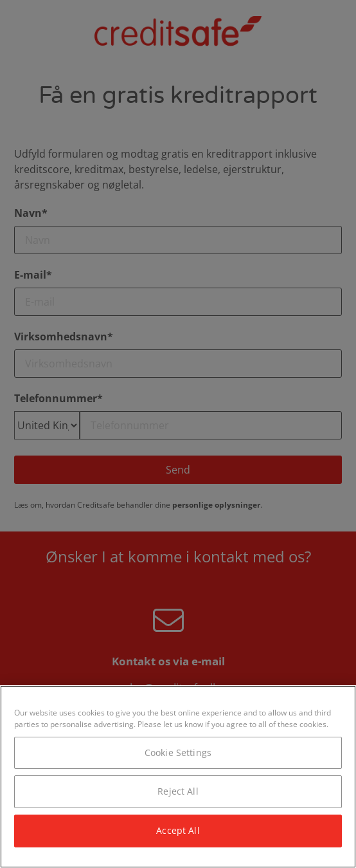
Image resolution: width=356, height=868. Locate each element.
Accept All (178, 830)
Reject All (178, 791)
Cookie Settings (178, 753)
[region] (178, 777)
